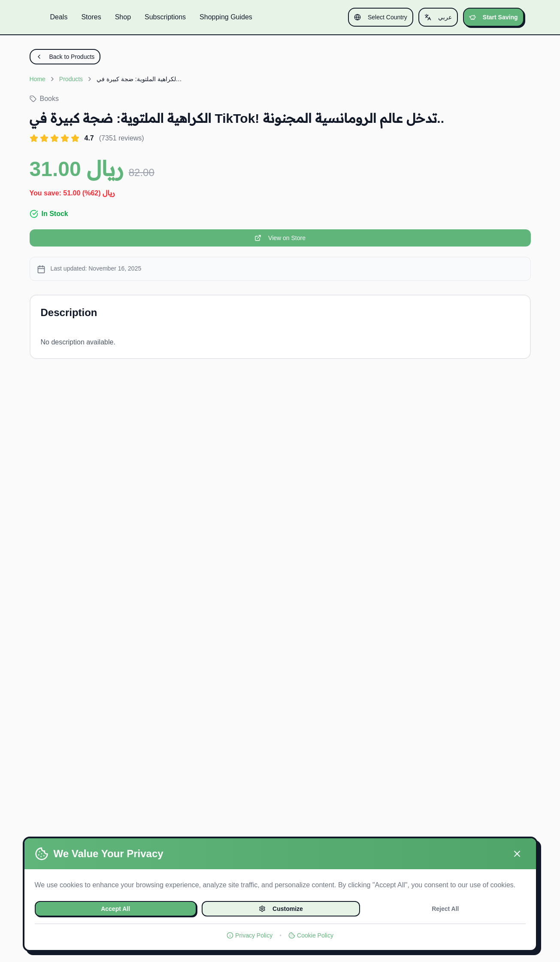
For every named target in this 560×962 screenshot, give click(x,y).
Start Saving (493, 17)
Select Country (381, 17)
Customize (281, 909)
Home (38, 79)
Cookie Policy (311, 935)
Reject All (445, 909)
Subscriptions (165, 17)
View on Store (280, 238)
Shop (123, 17)
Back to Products (65, 57)
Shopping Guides (226, 17)
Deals (59, 17)
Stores (91, 17)
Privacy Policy (250, 935)
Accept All (115, 909)
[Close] (517, 854)
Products (71, 79)
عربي (438, 17)
